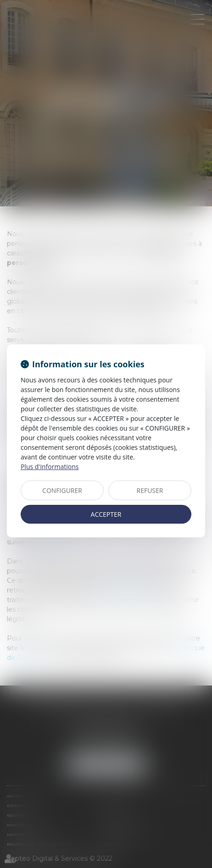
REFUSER (150, 490)
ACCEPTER (106, 514)
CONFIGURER (62, 490)
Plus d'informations (50, 467)
